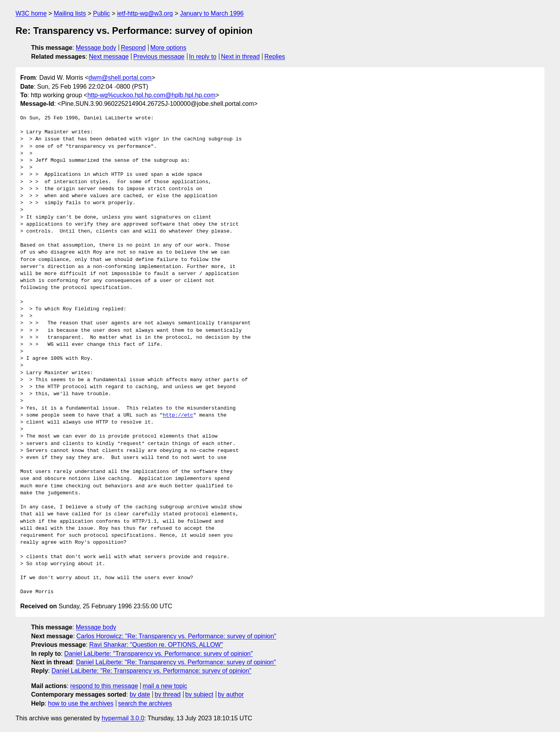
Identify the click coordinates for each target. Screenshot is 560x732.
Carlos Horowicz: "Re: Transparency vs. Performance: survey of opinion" (177, 636)
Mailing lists (70, 13)
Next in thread (240, 57)
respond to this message (104, 686)
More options (169, 48)
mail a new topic (165, 686)
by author (231, 694)
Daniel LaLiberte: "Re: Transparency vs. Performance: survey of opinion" (176, 662)
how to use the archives (81, 703)
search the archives (145, 703)
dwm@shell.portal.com (120, 78)
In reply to (203, 57)
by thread (168, 694)
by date (140, 694)
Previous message (159, 57)
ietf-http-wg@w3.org (145, 13)
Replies (275, 57)
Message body (96, 48)
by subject (199, 694)
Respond (133, 48)
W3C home (31, 13)
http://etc (178, 415)
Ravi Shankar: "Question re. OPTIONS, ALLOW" (156, 645)
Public (101, 13)
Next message (109, 57)
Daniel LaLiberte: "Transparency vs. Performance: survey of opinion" (158, 654)
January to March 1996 (212, 13)
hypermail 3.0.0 (123, 718)
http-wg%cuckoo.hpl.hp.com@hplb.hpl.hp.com (151, 95)
